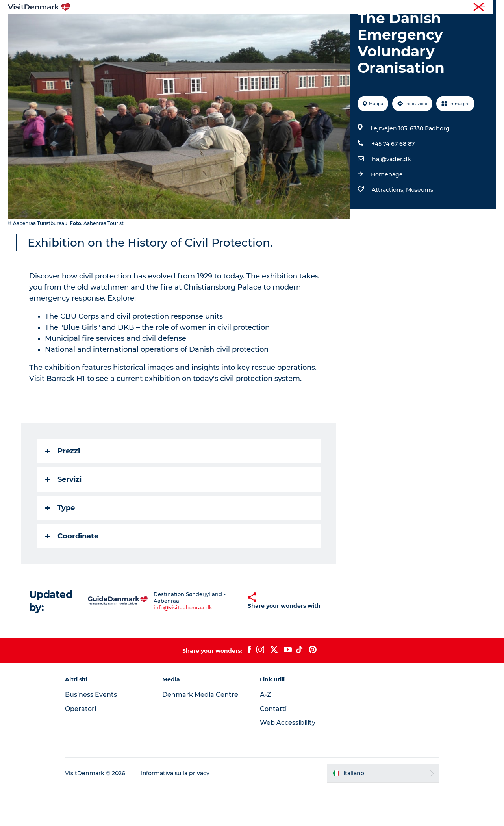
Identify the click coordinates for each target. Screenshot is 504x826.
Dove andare (194, 25)
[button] (232, 639)
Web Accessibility (288, 760)
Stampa (487, 7)
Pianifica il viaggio (345, 25)
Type (60, 545)
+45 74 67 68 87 (393, 181)
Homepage (387, 212)
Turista (432, 7)
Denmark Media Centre (201, 732)
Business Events (92, 732)
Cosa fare (239, 25)
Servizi (63, 517)
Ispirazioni (148, 25)
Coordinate (72, 574)
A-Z (266, 732)
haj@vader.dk (392, 197)
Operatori (459, 7)
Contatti (273, 746)
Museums (420, 227)
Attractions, (389, 227)
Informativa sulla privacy (177, 811)
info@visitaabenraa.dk (175, 645)
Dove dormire (285, 25)
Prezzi (63, 488)
